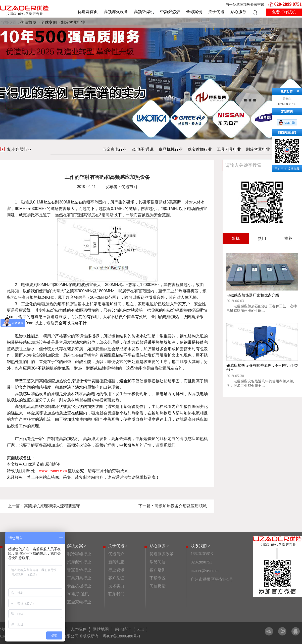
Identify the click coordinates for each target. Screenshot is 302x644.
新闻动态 (116, 562)
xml (141, 629)
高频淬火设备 (116, 12)
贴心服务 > (159, 546)
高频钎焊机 (144, 12)
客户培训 (158, 570)
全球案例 (194, 12)
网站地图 (101, 629)
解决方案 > (77, 546)
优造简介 (116, 554)
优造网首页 (88, 12)
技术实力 (116, 586)
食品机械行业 (171, 149)
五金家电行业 (115, 149)
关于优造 (216, 12)
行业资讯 (116, 570)
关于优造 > (118, 546)
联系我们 (116, 594)
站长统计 (123, 629)
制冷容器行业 (73, 22)
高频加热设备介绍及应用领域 (181, 506)
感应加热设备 (35, 342)
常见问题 (158, 562)
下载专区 (158, 578)
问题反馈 (158, 586)
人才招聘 (78, 629)
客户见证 (116, 578)
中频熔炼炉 (170, 12)
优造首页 (28, 22)
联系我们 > (200, 546)
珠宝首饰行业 (200, 149)
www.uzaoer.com (53, 471)
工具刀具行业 (229, 149)
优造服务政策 (162, 554)
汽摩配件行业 (79, 562)
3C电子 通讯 (143, 149)
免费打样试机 (284, 12)
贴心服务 (238, 12)
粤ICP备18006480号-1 (122, 636)
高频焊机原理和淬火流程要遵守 (52, 506)
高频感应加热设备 (55, 381)
